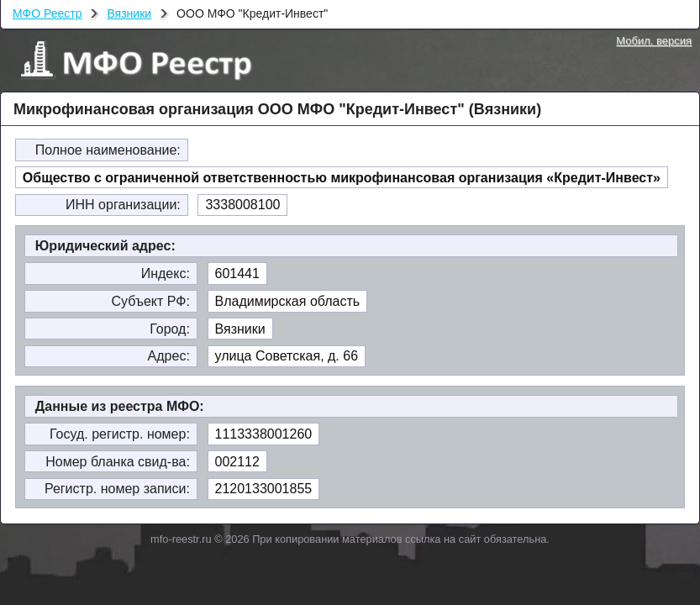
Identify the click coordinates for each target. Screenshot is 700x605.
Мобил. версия (654, 41)
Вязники (129, 13)
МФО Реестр (47, 13)
